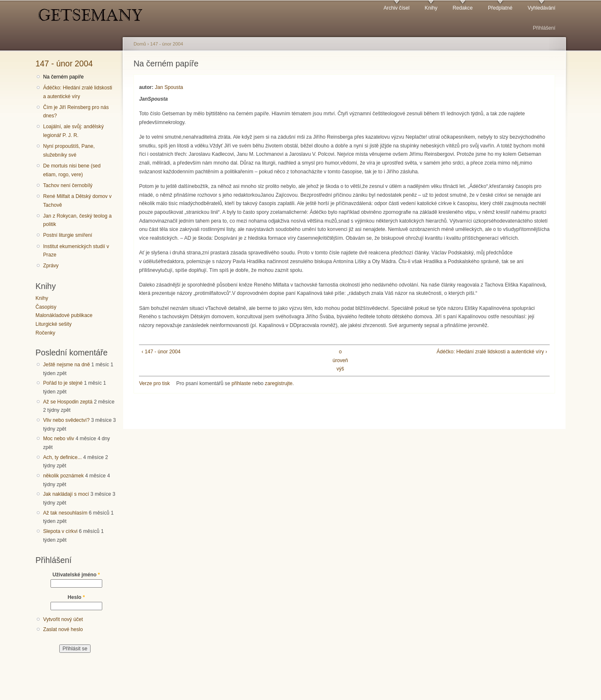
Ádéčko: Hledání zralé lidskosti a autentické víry (78, 92)
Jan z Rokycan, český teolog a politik (77, 220)
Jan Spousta (169, 87)
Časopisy (46, 307)
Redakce (462, 8)
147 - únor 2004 (64, 63)
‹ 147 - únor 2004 (161, 352)
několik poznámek (63, 476)
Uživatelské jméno (76, 575)
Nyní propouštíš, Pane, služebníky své (69, 151)
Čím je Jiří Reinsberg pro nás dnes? (76, 112)
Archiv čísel (396, 8)
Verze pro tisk (154, 383)
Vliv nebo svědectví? (66, 420)
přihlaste (241, 383)
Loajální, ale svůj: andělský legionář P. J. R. (73, 131)
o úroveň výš (340, 360)
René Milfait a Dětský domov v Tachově (77, 201)
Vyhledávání (541, 8)
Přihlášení (544, 28)
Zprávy (51, 266)
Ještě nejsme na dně (66, 365)
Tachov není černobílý (68, 185)
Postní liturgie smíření (68, 235)
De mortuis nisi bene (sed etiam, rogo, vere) (72, 170)
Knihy (431, 8)
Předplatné (500, 8)
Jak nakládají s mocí (66, 494)
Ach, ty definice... (62, 457)
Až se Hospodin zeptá (68, 402)
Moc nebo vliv (58, 439)
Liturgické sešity (53, 324)
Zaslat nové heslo (63, 629)
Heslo (76, 597)
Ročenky (45, 333)
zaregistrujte (279, 383)
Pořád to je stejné (63, 383)
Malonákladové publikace (64, 315)
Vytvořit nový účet (63, 619)
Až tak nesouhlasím (65, 513)
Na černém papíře (63, 77)
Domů (140, 44)
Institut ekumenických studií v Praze (76, 251)
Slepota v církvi (60, 531)
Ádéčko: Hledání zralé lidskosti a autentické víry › (492, 352)
